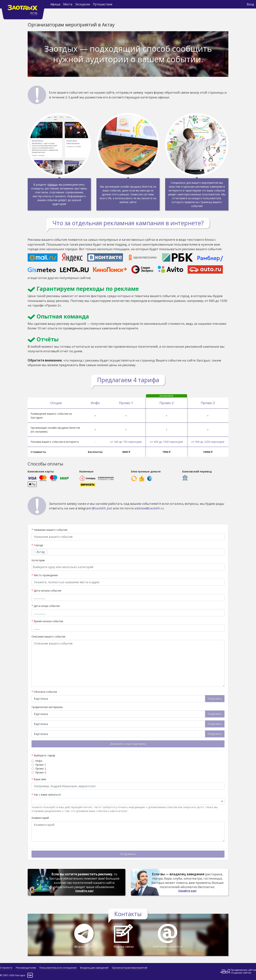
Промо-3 (41, 772)
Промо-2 (41, 769)
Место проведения (45, 575)
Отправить (128, 854)
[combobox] (128, 552)
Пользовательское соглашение (58, 968)
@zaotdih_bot (102, 508)
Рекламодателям (26, 968)
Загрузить (215, 699)
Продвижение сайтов (243, 970)
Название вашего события (49, 530)
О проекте (6, 968)
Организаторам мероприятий (130, 968)
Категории (38, 560)
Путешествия (103, 4)
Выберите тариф (43, 755)
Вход (250, 4)
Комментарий (40, 818)
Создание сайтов (241, 973)
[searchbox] (49, 552)
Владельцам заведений (94, 968)
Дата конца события (46, 606)
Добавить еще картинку (128, 744)
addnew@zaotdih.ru (149, 508)
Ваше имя (39, 779)
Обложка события (44, 692)
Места (68, 4)
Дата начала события (46, 591)
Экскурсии (83, 4)
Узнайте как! (84, 891)
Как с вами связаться (46, 795)
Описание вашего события (48, 637)
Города (37, 545)
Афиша (55, 4)
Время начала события (47, 621)
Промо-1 (41, 765)
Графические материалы (47, 707)
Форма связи (121, 948)
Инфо (39, 761)
